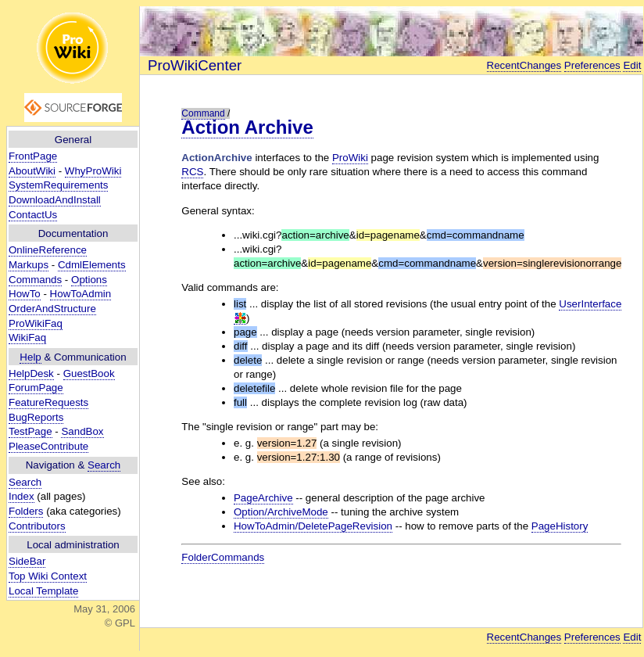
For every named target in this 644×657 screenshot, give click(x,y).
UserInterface (590, 304)
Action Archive (247, 127)
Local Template (43, 591)
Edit (632, 65)
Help (30, 357)
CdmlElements (92, 265)
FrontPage (33, 156)
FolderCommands (223, 557)
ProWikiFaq (36, 323)
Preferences (592, 65)
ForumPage (36, 388)
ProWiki (350, 158)
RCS (192, 172)
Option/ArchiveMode (281, 512)
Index (21, 496)
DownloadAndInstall (55, 200)
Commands (35, 280)
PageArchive (263, 498)
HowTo (25, 294)
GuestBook (89, 373)
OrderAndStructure (52, 309)
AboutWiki (32, 171)
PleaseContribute (48, 446)
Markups (29, 265)
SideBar (27, 561)
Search (104, 465)
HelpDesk (31, 373)
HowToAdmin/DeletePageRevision (313, 526)
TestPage (30, 431)
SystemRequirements (58, 185)
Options (89, 280)
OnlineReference (48, 250)
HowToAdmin (81, 294)
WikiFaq (27, 337)
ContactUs (33, 215)
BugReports (36, 417)
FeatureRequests (48, 402)
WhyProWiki (93, 171)
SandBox (82, 431)
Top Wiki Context (48, 576)
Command (203, 113)
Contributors (37, 526)
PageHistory (560, 526)
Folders (26, 511)
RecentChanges (524, 65)
